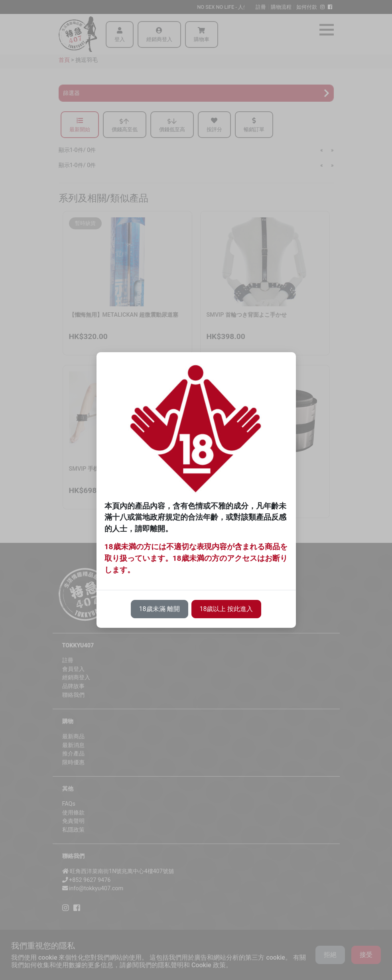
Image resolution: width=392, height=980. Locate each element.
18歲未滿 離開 (160, 609)
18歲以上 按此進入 (227, 609)
